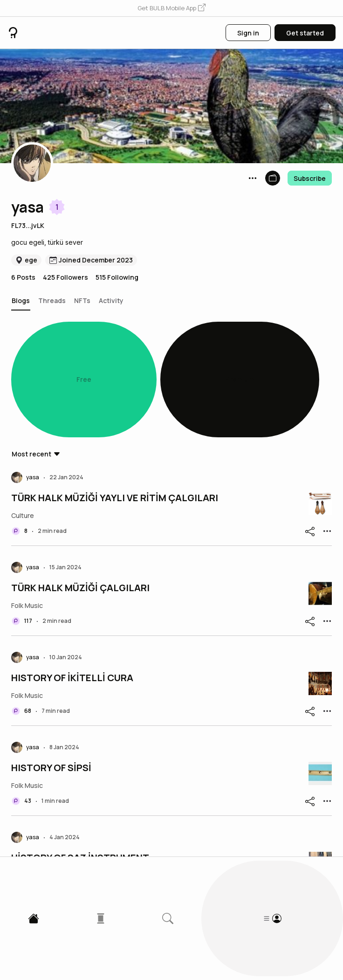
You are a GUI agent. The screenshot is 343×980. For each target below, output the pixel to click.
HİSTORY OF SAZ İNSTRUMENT (80, 757)
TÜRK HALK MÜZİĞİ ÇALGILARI (80, 487)
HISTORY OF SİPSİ (51, 667)
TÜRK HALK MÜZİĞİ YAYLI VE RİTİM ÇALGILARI (115, 397)
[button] (171, 8)
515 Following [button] (117, 277)
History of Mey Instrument (70, 847)
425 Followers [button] (65, 277)
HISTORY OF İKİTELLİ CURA (72, 577)
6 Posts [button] (23, 277)
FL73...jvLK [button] (28, 225)
